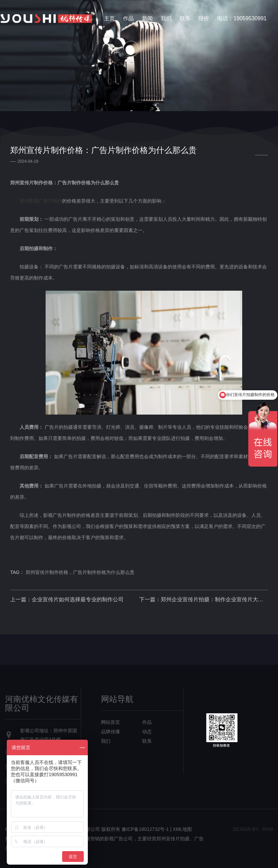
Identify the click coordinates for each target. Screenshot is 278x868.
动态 (147, 732)
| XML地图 (181, 829)
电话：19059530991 (242, 18)
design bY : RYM (253, 829)
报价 (204, 18)
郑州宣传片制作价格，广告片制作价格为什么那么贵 (80, 572)
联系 (185, 18)
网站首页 (110, 722)
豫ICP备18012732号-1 (145, 829)
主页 (109, 18)
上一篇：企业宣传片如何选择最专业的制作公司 (67, 599)
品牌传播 (110, 732)
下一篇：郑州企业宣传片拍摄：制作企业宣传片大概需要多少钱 (204, 599)
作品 (128, 18)
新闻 (147, 18)
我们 (166, 18)
